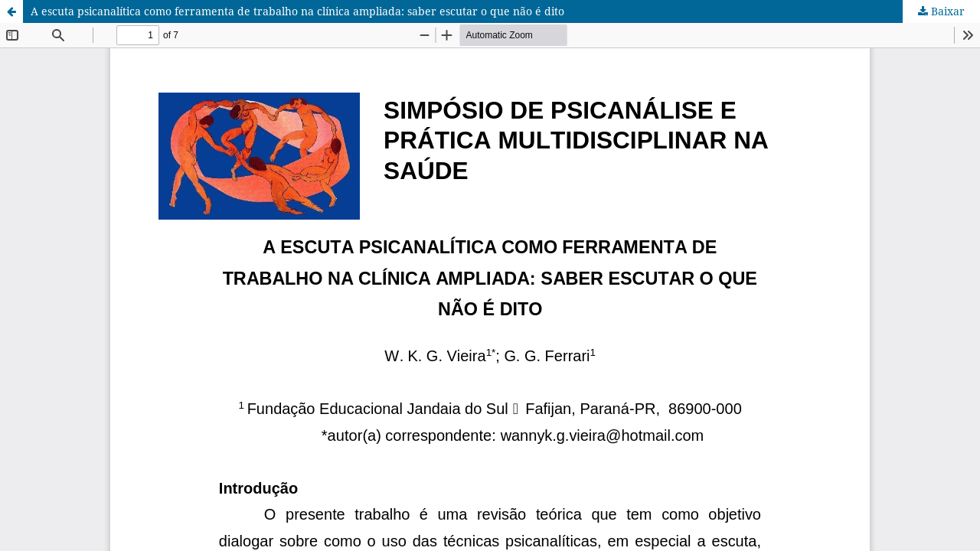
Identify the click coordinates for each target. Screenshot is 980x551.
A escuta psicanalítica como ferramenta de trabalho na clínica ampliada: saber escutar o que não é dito (297, 11)
